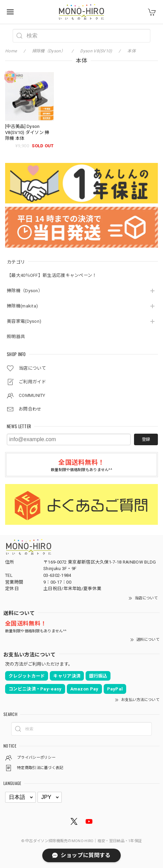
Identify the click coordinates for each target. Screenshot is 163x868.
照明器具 (16, 337)
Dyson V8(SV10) (96, 51)
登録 (146, 439)
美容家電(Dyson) (24, 321)
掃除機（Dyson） (25, 291)
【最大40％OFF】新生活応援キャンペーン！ (52, 275)
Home (11, 51)
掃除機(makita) (22, 306)
